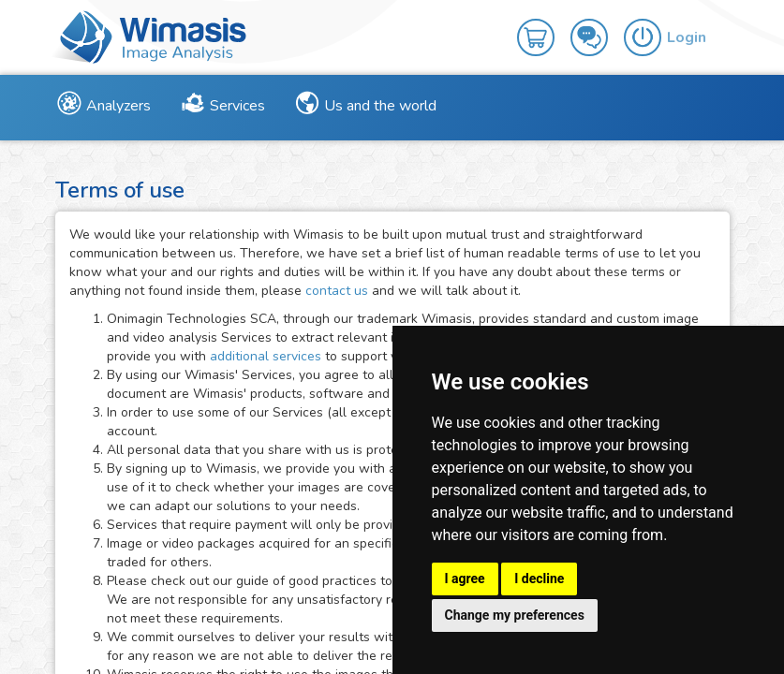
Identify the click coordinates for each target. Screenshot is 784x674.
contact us (337, 291)
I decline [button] (539, 579)
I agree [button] (465, 579)
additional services (267, 356)
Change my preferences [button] (515, 615)
